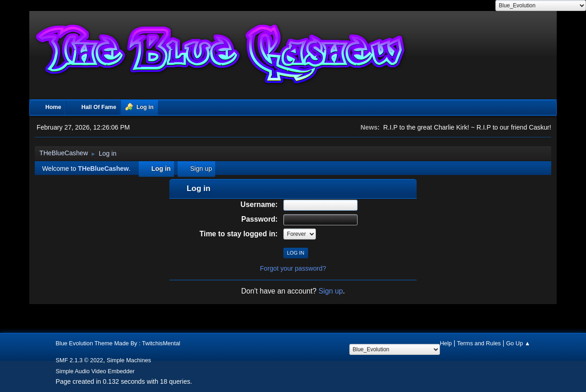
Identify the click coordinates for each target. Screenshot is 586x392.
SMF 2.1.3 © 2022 (80, 360)
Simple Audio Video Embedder (95, 371)
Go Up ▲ (518, 343)
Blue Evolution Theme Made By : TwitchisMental (118, 343)
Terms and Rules (479, 343)
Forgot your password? (293, 268)
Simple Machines (129, 360)
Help (446, 343)
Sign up (331, 291)
